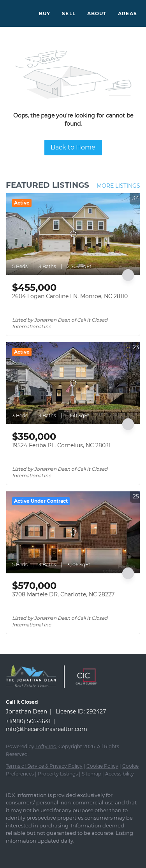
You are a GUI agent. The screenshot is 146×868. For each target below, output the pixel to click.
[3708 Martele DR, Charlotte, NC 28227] (73, 532)
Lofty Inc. (46, 746)
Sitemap (91, 774)
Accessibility (120, 774)
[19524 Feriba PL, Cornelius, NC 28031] (73, 383)
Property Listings (58, 774)
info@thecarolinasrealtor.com (47, 729)
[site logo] (35, 691)
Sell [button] (69, 13)
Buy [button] (45, 13)
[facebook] (10, 852)
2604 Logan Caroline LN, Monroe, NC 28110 (70, 296)
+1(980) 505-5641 (28, 721)
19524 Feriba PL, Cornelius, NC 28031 (61, 445)
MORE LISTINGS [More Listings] (118, 186)
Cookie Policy (102, 766)
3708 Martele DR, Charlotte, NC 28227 (63, 594)
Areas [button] (128, 13)
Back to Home (73, 147)
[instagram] (25, 852)
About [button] (97, 13)
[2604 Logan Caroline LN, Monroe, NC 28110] (73, 234)
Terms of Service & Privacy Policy (44, 766)
